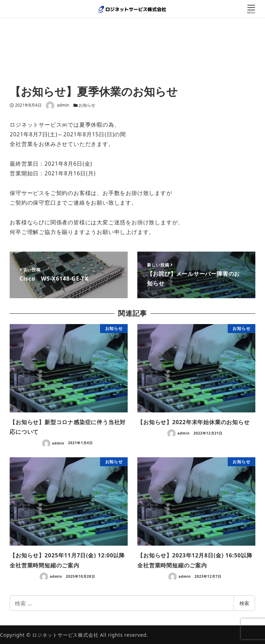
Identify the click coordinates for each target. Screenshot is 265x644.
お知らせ (87, 105)
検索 (244, 603)
